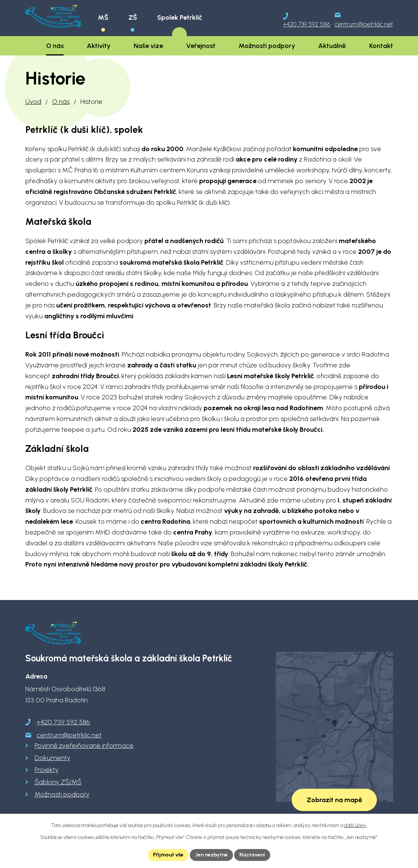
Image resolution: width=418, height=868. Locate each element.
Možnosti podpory (62, 794)
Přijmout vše (168, 855)
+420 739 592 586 (63, 722)
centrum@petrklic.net (69, 735)
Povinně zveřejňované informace (84, 746)
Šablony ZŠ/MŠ (58, 782)
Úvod (33, 102)
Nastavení (252, 855)
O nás (61, 102)
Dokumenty (52, 758)
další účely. (355, 825)
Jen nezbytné (211, 855)
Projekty (47, 770)
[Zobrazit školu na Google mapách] (334, 727)
